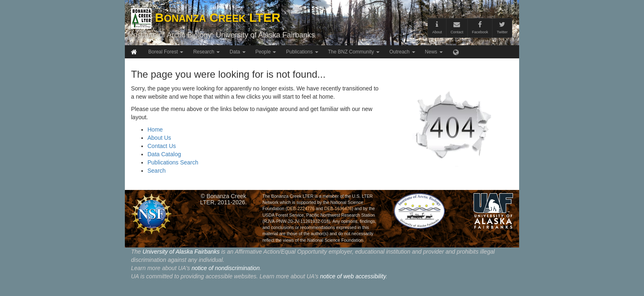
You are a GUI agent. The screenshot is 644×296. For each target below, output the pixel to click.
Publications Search (173, 162)
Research (206, 52)
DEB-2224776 (301, 208)
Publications (302, 52)
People (266, 52)
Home (155, 129)
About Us (159, 138)
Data (238, 52)
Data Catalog (164, 154)
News (434, 52)
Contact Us (162, 146)
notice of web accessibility (353, 276)
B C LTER (206, 17)
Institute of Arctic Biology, (172, 35)
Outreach (402, 52)
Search (156, 171)
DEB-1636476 (338, 208)
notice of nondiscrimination (225, 268)
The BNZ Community (354, 52)
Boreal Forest (166, 52)
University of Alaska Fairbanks (265, 35)
